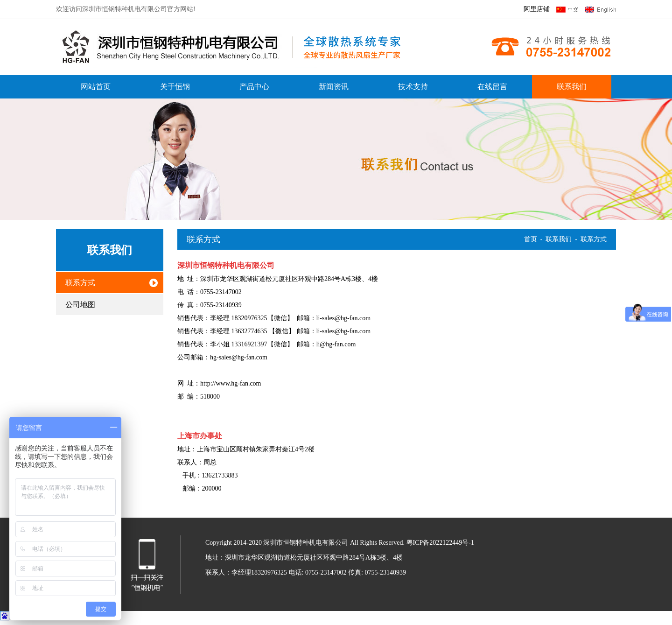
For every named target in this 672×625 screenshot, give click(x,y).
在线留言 (492, 87)
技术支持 (413, 87)
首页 (531, 239)
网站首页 (96, 87)
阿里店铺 (537, 9)
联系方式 (80, 283)
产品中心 (254, 87)
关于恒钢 (175, 87)
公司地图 (80, 305)
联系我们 (572, 87)
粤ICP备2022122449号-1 (440, 543)
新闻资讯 (334, 87)
